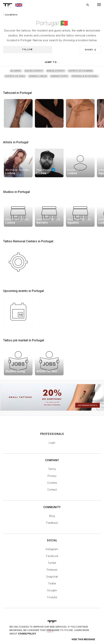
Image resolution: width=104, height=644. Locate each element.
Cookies (52, 483)
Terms (52, 469)
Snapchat (52, 577)
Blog (52, 516)
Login (52, 443)
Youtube (52, 597)
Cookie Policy (27, 634)
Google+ (52, 590)
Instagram (52, 549)
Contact (52, 490)
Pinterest (52, 570)
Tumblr (52, 563)
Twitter (52, 584)
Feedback (52, 523)
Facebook (52, 556)
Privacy (52, 476)
